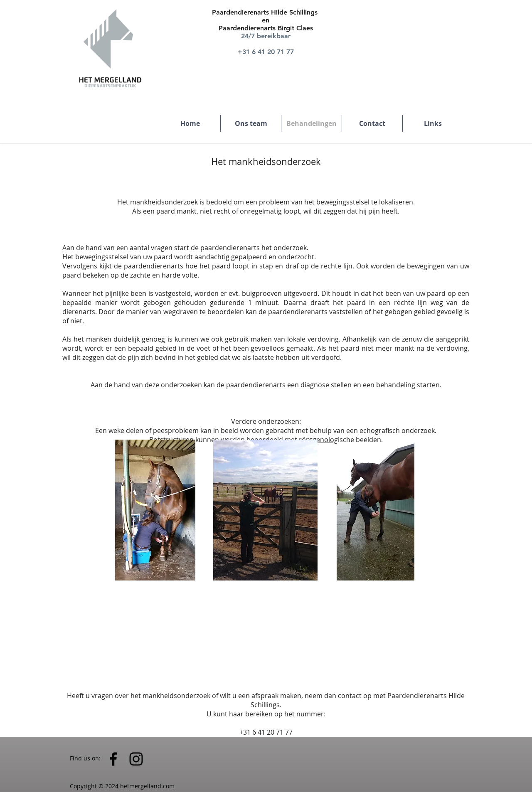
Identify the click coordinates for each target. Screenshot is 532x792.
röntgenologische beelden (340, 440)
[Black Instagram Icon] (136, 759)
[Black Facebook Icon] (113, 759)
